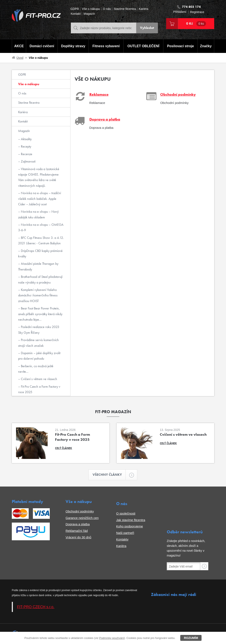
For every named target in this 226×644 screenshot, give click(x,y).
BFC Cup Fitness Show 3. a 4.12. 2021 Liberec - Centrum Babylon (41, 240)
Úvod (20, 58)
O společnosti (126, 513)
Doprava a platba (78, 524)
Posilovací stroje (181, 46)
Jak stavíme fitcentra (131, 520)
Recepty (26, 146)
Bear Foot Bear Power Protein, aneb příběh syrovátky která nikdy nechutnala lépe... (40, 314)
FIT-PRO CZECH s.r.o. (36, 607)
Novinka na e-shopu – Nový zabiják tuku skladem (38, 214)
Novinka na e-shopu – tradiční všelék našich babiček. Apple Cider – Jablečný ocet (40, 199)
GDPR (75, 9)
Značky (206, 46)
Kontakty (122, 539)
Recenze (26, 154)
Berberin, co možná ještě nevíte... (36, 369)
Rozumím (191, 638)
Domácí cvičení (42, 46)
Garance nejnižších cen (82, 518)
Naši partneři (125, 533)
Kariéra (143, 9)
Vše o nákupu (91, 9)
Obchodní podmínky (80, 511)
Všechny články (109, 475)
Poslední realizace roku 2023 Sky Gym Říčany (39, 330)
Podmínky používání (112, 638)
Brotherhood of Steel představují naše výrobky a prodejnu (40, 279)
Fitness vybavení (106, 46)
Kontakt (76, 14)
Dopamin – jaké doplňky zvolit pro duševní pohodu (39, 356)
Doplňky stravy (73, 46)
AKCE (19, 46)
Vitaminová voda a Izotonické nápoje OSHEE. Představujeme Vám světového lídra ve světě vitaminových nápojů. (39, 177)
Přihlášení (180, 12)
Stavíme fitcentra (125, 9)
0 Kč (196, 24)
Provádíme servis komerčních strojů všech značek (38, 343)
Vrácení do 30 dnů (78, 537)
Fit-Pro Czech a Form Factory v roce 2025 (39, 389)
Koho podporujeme (130, 526)
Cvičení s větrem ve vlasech (39, 379)
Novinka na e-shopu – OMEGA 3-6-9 (41, 227)
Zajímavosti (28, 161)
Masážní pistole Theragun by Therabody (38, 266)
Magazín (89, 14)
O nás (107, 9)
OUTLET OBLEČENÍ (143, 46)
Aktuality (26, 139)
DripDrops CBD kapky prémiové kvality (40, 253)
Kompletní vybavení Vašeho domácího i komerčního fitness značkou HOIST (38, 295)
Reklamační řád (77, 531)
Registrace (197, 12)
